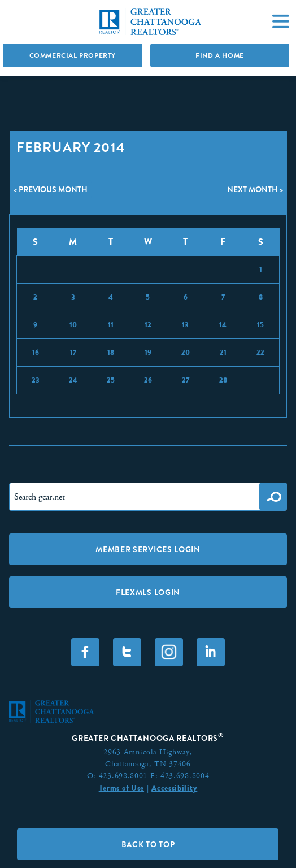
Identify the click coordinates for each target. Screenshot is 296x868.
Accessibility (174, 788)
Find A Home (220, 55)
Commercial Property (73, 55)
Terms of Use (121, 788)
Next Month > (255, 189)
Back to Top (148, 844)
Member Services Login (148, 549)
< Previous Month (51, 189)
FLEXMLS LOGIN (148, 592)
